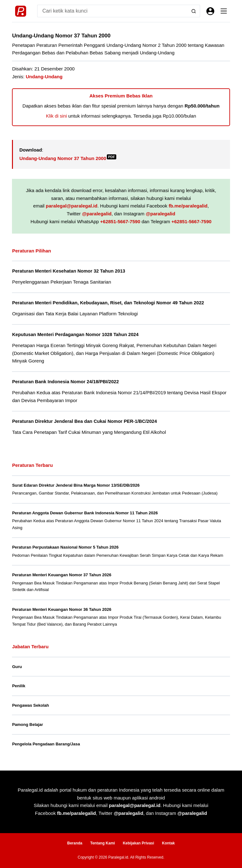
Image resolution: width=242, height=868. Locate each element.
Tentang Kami (102, 843)
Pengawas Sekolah (30, 705)
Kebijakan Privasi (138, 843)
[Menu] (224, 11)
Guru (17, 667)
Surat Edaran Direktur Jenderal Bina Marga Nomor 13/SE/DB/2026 (76, 485)
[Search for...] (112, 11)
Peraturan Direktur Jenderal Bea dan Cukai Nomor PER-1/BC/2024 (84, 421)
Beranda (75, 843)
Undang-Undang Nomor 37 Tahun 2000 (68, 158)
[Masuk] (210, 11)
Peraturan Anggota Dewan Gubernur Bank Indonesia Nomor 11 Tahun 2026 (85, 513)
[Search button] (194, 11)
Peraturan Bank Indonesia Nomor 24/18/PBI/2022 (65, 382)
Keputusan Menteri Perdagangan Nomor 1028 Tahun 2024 (75, 334)
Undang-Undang (44, 77)
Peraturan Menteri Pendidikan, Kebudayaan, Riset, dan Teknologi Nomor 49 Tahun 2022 (108, 303)
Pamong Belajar (27, 724)
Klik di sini (57, 116)
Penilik (19, 686)
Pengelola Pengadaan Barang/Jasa (46, 744)
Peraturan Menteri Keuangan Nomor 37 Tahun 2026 (62, 575)
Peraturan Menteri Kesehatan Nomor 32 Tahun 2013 (69, 271)
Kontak (168, 843)
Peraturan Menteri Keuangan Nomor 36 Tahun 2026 (62, 609)
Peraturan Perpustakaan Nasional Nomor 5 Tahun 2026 (65, 547)
